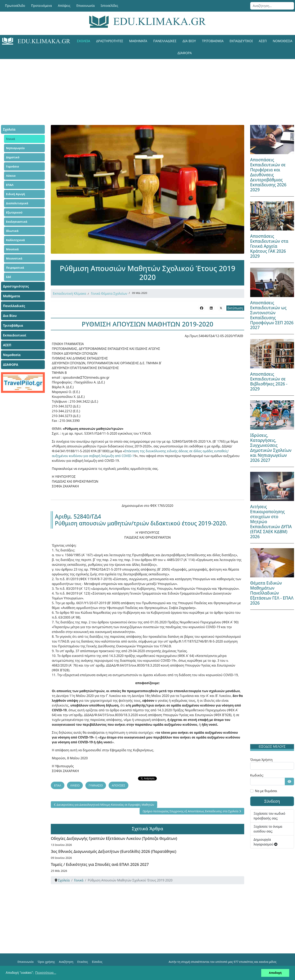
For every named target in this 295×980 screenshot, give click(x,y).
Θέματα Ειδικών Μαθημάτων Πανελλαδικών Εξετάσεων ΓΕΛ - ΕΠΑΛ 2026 (272, 593)
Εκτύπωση (235, 308)
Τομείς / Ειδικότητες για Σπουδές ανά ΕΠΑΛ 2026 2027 (100, 864)
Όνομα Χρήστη (261, 760)
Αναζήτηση (66, 961)
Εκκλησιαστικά (17, 222)
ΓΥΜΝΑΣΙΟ (96, 785)
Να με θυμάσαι (266, 791)
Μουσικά (12, 249)
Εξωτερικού (14, 212)
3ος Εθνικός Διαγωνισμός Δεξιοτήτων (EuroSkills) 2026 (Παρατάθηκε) (113, 851)
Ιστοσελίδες (109, 6)
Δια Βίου (189, 41)
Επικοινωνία (86, 6)
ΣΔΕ (8, 277)
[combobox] (272, 6)
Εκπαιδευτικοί (241, 41)
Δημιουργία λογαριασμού (265, 842)
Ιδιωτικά (12, 231)
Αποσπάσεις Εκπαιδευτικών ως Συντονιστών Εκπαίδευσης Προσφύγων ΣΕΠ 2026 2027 (272, 315)
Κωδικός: (257, 775)
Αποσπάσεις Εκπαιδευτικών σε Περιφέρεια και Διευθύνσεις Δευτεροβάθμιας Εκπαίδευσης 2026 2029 (268, 175)
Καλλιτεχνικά (15, 240)
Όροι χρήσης (46, 961)
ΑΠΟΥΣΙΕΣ (118, 785)
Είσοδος (97, 961)
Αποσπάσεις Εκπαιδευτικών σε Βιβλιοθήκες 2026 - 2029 (269, 382)
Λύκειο (11, 176)
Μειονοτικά (14, 258)
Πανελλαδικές (165, 41)
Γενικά (10, 139)
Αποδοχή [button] (275, 973)
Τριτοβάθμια (213, 41)
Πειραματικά (15, 268)
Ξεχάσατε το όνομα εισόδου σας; (268, 829)
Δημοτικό (13, 157)
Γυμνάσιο (12, 166)
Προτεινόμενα (42, 6)
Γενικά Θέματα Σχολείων (109, 293)
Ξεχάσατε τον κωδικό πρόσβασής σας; (269, 816)
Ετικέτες (82, 961)
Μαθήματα (138, 41)
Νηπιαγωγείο (15, 148)
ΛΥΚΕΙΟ (75, 785)
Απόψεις (64, 6)
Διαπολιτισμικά (17, 203)
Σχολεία (84, 41)
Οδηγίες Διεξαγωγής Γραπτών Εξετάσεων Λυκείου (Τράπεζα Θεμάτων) (114, 838)
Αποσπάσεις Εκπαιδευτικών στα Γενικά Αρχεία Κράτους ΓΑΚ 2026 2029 (269, 246)
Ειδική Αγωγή (15, 194)
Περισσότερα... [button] (46, 973)
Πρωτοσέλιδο (15, 6)
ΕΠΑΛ (10, 185)
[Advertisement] (139, 87)
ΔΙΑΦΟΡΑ (184, 53)
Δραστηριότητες (110, 41)
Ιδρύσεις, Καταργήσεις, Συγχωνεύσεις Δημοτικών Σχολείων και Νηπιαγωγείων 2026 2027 (271, 448)
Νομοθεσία (12, 355)
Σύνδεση (272, 801)
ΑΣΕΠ (263, 41)
